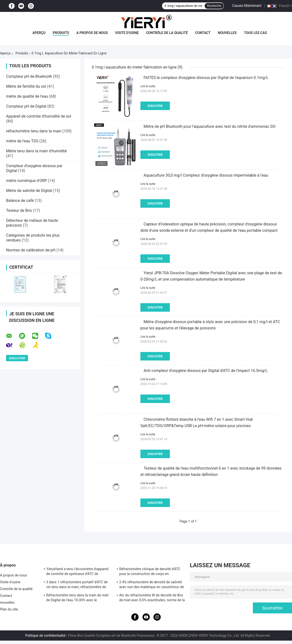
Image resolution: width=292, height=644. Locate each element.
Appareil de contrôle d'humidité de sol (39, 116)
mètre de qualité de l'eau (27, 96)
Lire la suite (148, 86)
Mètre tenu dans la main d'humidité (36, 151)
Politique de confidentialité (45, 635)
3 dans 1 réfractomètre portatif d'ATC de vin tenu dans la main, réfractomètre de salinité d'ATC (77, 585)
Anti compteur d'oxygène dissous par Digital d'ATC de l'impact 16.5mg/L (206, 371)
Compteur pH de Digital (26, 106)
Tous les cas (255, 33)
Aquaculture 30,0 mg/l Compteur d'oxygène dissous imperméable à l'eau (206, 175)
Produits (61, 33)
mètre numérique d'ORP (27, 181)
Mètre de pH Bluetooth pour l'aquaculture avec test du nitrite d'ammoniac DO (210, 126)
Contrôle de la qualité (167, 33)
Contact (203, 33)
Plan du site (9, 609)
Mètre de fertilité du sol (26, 86)
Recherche (214, 6)
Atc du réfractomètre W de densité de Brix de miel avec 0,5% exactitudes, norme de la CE (152, 598)
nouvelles (227, 33)
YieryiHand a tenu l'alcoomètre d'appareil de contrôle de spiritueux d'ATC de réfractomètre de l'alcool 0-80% (77, 572)
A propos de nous (92, 33)
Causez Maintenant (247, 6)
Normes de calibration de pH (31, 250)
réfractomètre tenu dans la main (34, 131)
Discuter (155, 106)
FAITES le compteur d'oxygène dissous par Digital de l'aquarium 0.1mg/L (206, 78)
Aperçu (39, 33)
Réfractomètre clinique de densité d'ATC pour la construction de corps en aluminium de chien (150, 572)
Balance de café (20, 201)
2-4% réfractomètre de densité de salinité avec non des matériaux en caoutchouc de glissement (152, 585)
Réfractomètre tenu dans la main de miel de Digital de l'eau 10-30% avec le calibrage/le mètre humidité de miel (77, 598)
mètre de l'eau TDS (22, 141)
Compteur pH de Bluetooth (29, 76)
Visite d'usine (127, 33)
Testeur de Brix (19, 210)
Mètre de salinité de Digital (29, 191)
